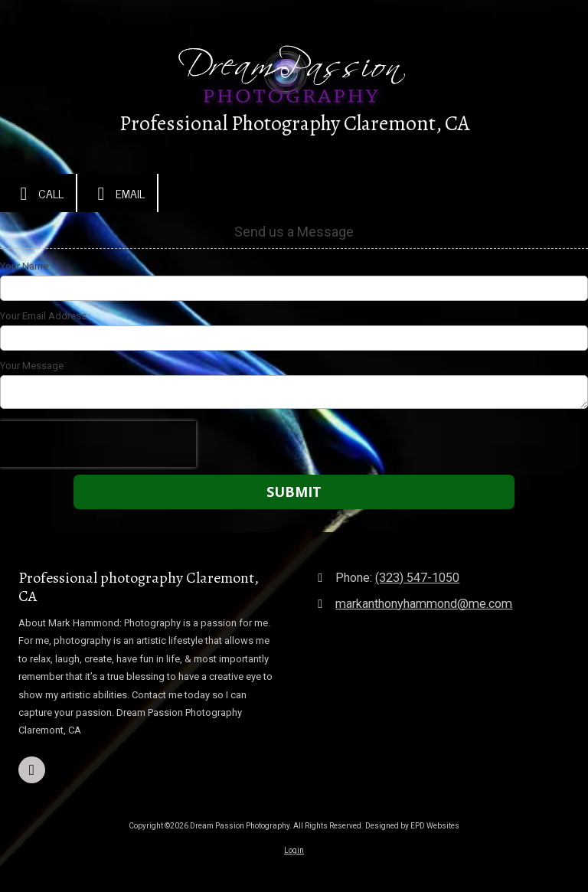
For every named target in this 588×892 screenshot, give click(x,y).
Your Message (32, 366)
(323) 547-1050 (417, 578)
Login (294, 850)
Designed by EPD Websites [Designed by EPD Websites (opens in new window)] (412, 826)
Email (117, 193)
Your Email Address (43, 316)
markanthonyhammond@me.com (424, 604)
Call (38, 193)
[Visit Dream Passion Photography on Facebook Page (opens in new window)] (32, 770)
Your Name (24, 266)
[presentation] (98, 444)
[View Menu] (563, 25)
